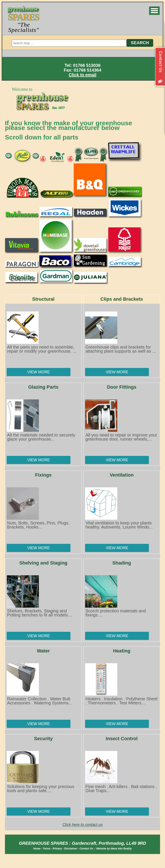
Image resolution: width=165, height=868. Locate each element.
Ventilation (122, 475)
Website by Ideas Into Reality (114, 849)
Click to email (83, 75)
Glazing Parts (43, 387)
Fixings (43, 475)
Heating (122, 651)
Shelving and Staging (43, 563)
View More (39, 372)
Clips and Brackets (122, 299)
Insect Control (122, 739)
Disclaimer (71, 849)
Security (43, 739)
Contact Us (86, 849)
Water (43, 651)
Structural (43, 299)
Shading (122, 563)
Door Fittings (122, 387)
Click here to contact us (82, 825)
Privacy (57, 849)
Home (37, 849)
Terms (47, 849)
